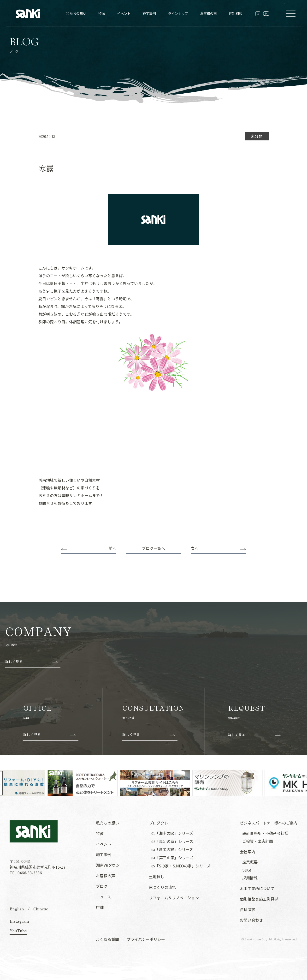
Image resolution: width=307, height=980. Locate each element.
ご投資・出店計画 (258, 841)
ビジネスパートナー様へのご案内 (269, 823)
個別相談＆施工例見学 (259, 899)
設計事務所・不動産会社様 (265, 833)
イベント (124, 13)
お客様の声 (208, 13)
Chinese (41, 909)
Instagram (19, 921)
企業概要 (250, 862)
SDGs (247, 870)
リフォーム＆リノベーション (174, 898)
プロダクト (159, 823)
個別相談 (236, 13)
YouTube (18, 931)
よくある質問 (107, 939)
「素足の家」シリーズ (172, 841)
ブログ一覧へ (153, 548)
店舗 (100, 907)
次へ (195, 548)
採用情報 (250, 878)
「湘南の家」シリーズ (172, 833)
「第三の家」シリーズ (172, 858)
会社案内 (248, 852)
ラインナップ (178, 13)
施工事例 (149, 13)
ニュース (103, 897)
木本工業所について (257, 888)
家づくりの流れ (162, 887)
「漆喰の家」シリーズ (172, 850)
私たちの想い (76, 13)
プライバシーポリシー (146, 939)
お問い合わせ (251, 920)
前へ (112, 548)
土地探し (157, 877)
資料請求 (248, 909)
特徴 (102, 13)
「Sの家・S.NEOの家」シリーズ (181, 866)
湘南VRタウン (108, 865)
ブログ (102, 886)
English (17, 909)
